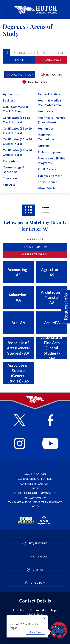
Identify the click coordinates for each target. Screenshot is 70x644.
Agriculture (11, 94)
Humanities (46, 128)
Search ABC (51, 75)
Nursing (43, 146)
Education (10, 178)
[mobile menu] (7, 11)
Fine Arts (9, 184)
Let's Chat (36, 632)
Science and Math (50, 175)
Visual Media (47, 188)
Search (19, 60)
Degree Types (34, 82)
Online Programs (50, 152)
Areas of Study (20, 75)
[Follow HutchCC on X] (20, 421)
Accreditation (35, 474)
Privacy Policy (35, 498)
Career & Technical (35, 254)
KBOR (35, 488)
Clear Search (51, 60)
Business (9, 100)
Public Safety (47, 169)
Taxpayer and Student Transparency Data (35, 504)
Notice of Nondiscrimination (35, 493)
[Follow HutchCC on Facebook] (50, 421)
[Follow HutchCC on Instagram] (20, 444)
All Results (35, 239)
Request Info (66, 307)
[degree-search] (35, 52)
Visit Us (35, 570)
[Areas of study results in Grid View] (29, 210)
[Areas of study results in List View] (45, 210)
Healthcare (46, 111)
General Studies (49, 94)
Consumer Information (35, 479)
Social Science (48, 182)
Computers (11, 161)
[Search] (7, 52)
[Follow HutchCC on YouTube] (50, 444)
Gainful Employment (35, 484)
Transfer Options (35, 247)
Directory (35, 583)
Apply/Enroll (35, 557)
